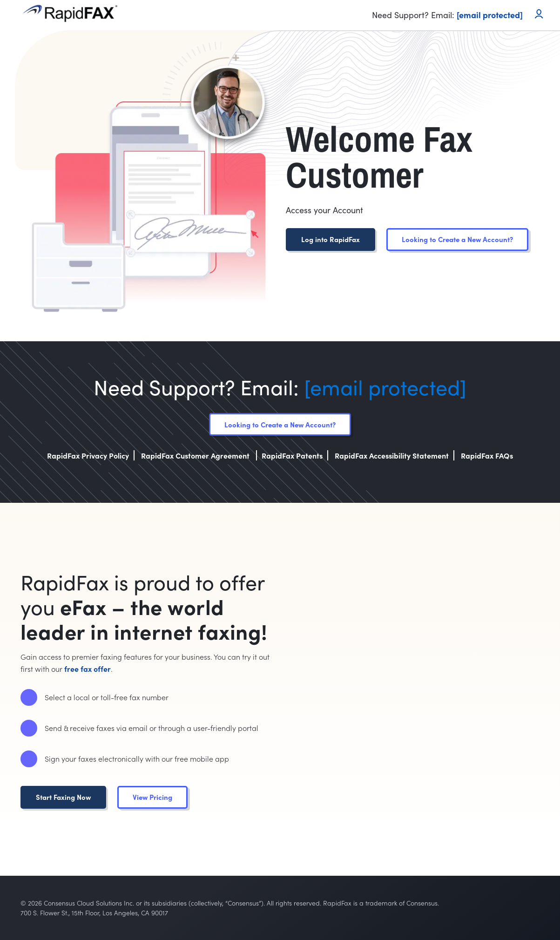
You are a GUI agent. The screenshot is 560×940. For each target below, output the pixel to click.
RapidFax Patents (292, 455)
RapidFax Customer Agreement (196, 455)
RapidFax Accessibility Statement (392, 455)
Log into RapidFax (331, 239)
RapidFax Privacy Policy (88, 455)
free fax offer (88, 669)
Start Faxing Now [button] (63, 797)
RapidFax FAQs (487, 455)
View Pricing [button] (152, 797)
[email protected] (385, 387)
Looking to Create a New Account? (457, 239)
